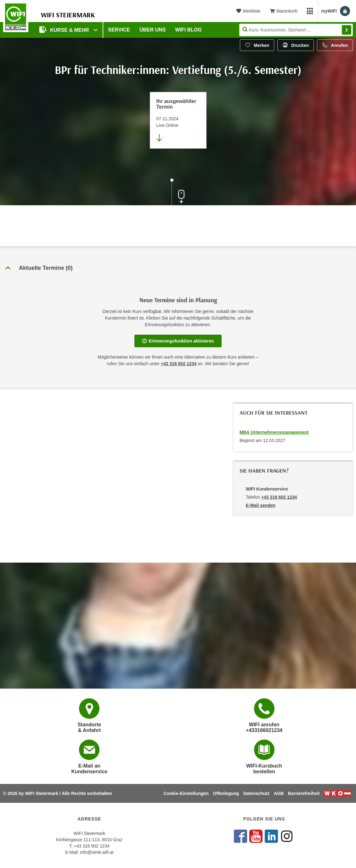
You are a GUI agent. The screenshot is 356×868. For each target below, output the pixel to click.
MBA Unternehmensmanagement (274, 432)
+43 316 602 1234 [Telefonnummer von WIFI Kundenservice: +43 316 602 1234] (279, 497)
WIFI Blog (189, 30)
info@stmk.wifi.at (97, 852)
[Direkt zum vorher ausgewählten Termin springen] (178, 120)
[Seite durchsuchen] (296, 30)
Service (119, 30)
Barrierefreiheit (304, 793)
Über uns (153, 30)
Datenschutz (256, 793)
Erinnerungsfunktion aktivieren (178, 341)
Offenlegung (226, 793)
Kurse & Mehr (65, 29)
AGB (279, 793)
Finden (347, 30)
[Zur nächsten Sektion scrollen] (178, 193)
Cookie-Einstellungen (186, 793)
